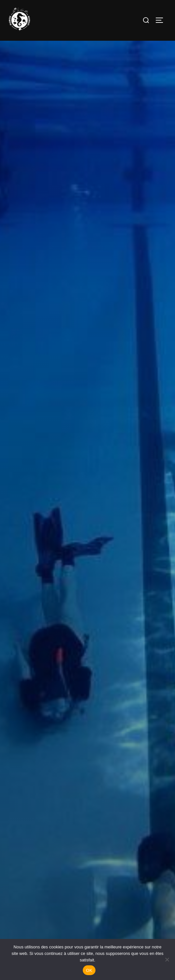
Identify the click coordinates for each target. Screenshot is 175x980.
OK (89, 970)
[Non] (167, 959)
